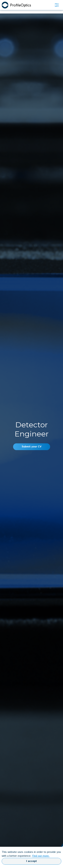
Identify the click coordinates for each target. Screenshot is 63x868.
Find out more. (41, 856)
